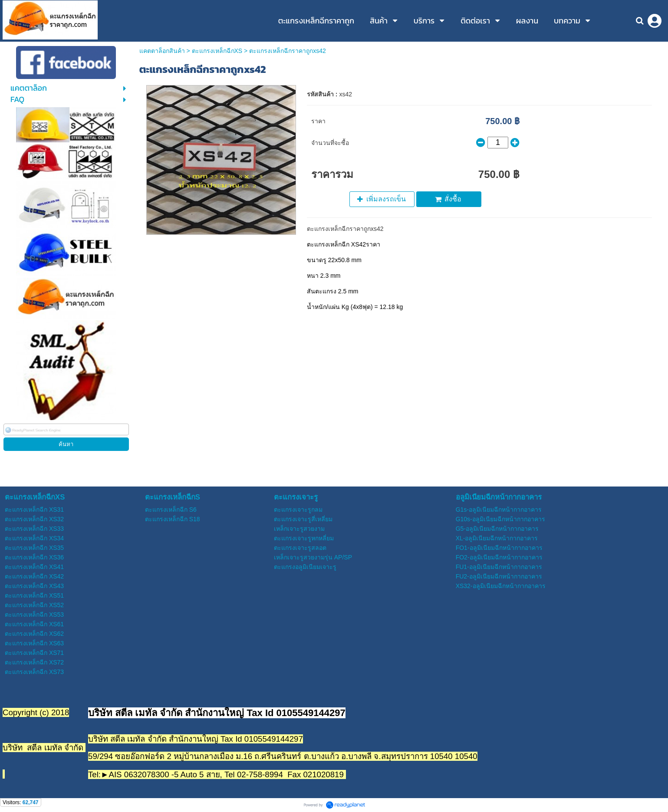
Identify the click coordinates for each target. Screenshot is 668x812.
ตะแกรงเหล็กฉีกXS (217, 51)
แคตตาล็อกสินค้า (162, 51)
